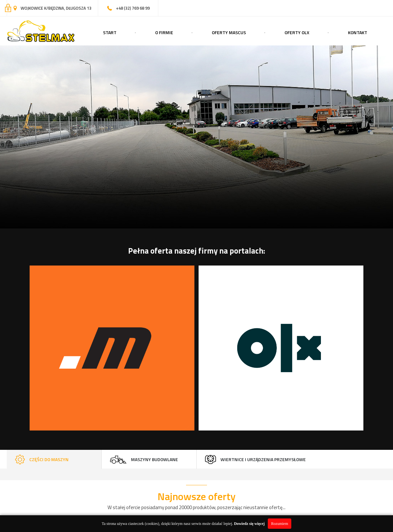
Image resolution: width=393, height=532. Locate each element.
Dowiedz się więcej (249, 524)
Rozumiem (280, 524)
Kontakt (358, 32)
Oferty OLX (297, 32)
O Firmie (164, 32)
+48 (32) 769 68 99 (133, 8)
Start (110, 32)
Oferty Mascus (229, 32)
